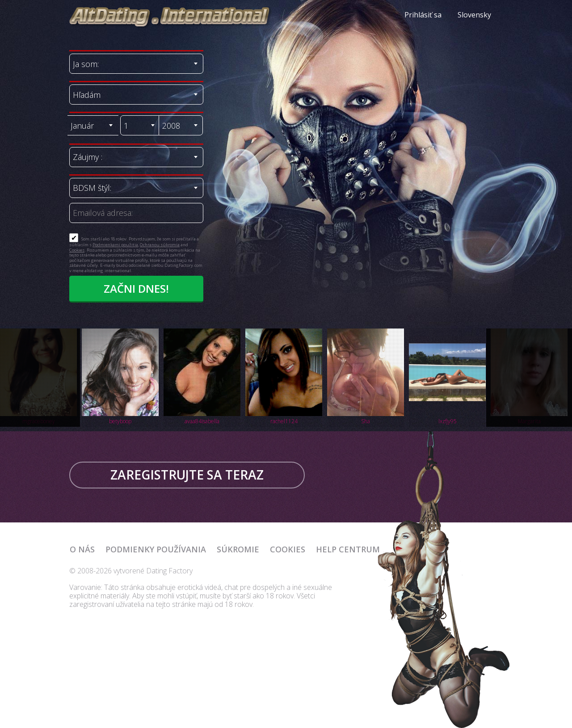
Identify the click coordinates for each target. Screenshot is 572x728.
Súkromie (238, 549)
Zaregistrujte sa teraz (187, 475)
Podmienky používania (156, 549)
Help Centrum (348, 549)
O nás (82, 549)
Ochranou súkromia (160, 245)
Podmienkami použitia (115, 245)
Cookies (77, 250)
